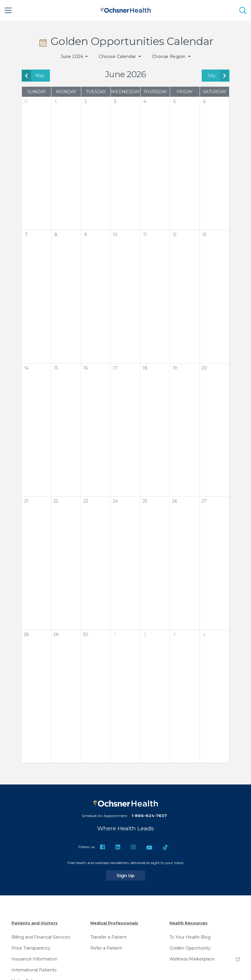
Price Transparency (31, 948)
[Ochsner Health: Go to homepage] (125, 9)
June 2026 (72, 56)
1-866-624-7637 (149, 816)
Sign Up (131, 875)
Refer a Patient (106, 948)
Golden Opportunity (190, 948)
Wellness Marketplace (192, 959)
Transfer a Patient (109, 937)
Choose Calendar (118, 56)
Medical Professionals (114, 923)
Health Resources (189, 923)
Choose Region (170, 56)
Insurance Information (34, 959)
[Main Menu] (8, 10)
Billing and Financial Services (41, 937)
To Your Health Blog (190, 937)
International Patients (34, 970)
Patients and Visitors (35, 923)
